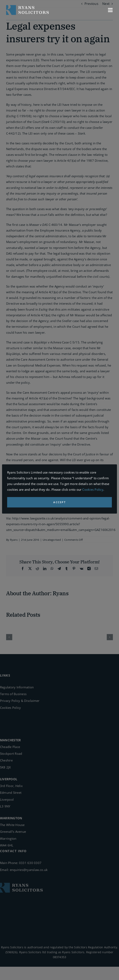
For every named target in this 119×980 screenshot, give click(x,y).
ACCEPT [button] (59, 502)
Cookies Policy (93, 489)
